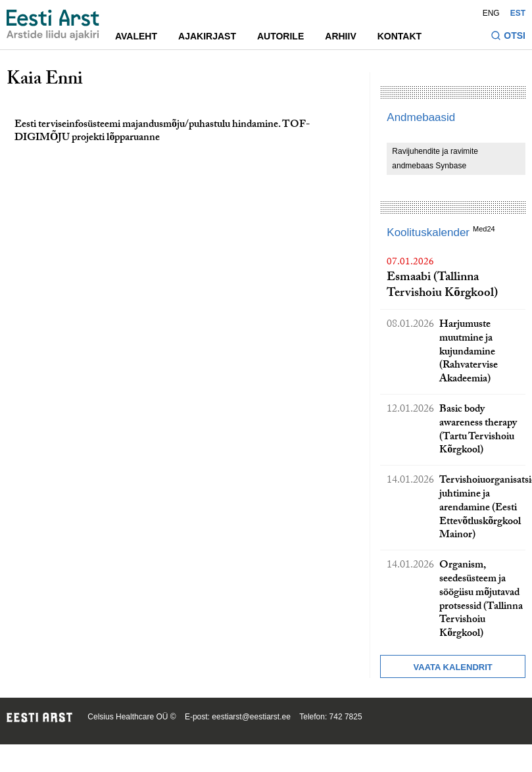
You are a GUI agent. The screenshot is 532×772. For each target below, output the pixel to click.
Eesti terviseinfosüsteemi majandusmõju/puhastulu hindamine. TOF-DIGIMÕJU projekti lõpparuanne (162, 132)
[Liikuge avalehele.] (53, 25)
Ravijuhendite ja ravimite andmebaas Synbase (435, 158)
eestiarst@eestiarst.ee (251, 717)
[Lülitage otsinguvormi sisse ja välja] (508, 37)
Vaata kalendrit (453, 667)
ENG (491, 13)
